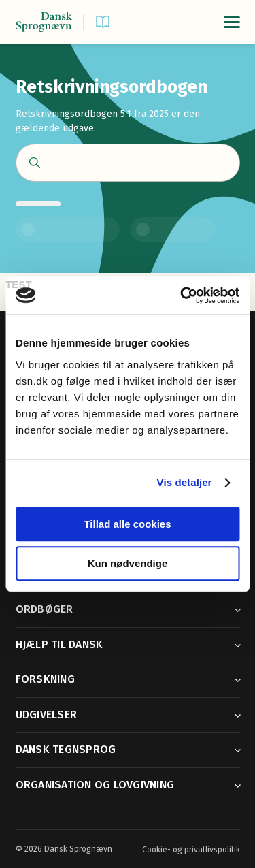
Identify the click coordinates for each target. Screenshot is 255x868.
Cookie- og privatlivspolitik (191, 850)
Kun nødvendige (128, 563)
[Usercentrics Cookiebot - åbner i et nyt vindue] (182, 295)
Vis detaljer (185, 482)
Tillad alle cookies (127, 524)
